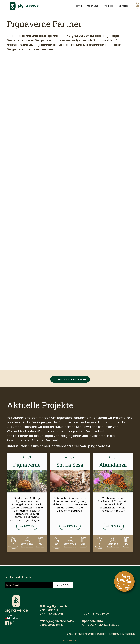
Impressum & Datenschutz (122, 634)
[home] (39, 6)
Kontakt (123, 6)
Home (78, 6)
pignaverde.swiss (51, 625)
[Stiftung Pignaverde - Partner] (64, 208)
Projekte (108, 6)
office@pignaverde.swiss (57, 621)
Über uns (93, 6)
